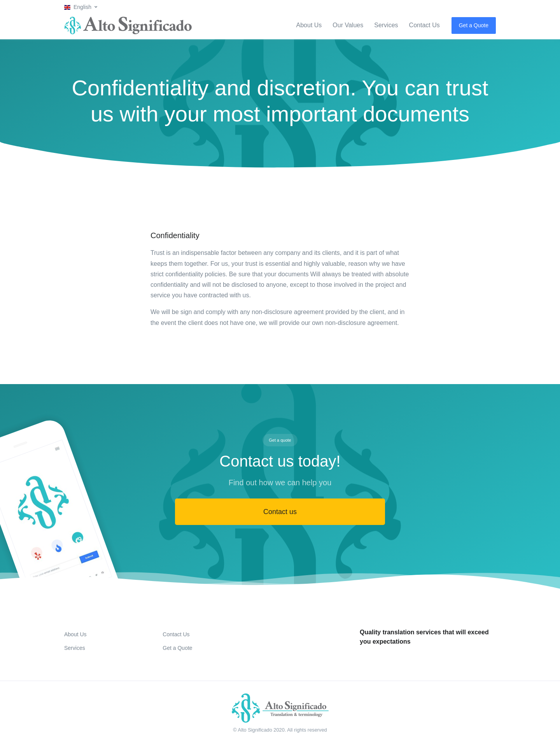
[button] (81, 7)
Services (386, 25)
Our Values (348, 25)
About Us (309, 25)
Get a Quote (474, 25)
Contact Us (424, 25)
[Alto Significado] (128, 25)
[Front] (280, 708)
